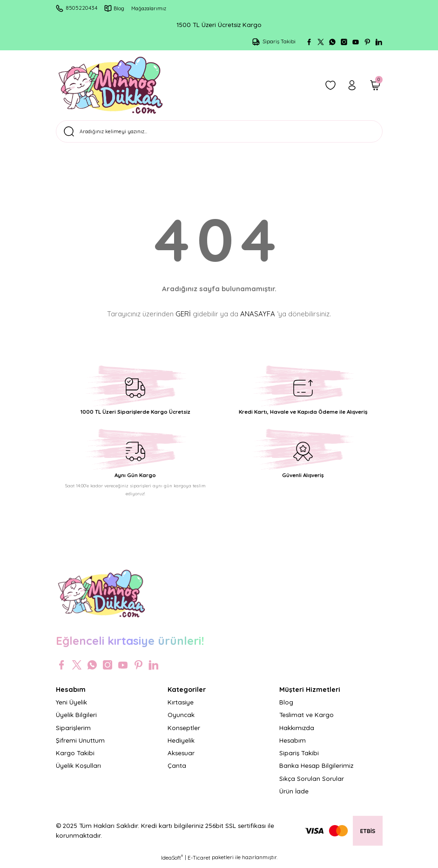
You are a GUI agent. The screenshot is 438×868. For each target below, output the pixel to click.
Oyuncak (181, 718)
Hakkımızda (297, 731)
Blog (286, 706)
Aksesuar (181, 757)
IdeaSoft (172, 861)
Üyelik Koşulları (78, 770)
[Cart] (375, 85)
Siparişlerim (73, 731)
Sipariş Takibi (299, 757)
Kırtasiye (181, 706)
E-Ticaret (199, 861)
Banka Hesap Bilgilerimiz (316, 770)
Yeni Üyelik (71, 706)
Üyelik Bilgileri (76, 718)
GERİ (183, 318)
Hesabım (293, 744)
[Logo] (111, 85)
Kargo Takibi (75, 757)
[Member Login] (352, 85)
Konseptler (184, 731)
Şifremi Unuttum (80, 744)
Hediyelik (181, 744)
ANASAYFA (258, 318)
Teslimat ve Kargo (307, 718)
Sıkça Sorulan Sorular (312, 782)
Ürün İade (294, 795)
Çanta (177, 770)
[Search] (219, 133)
